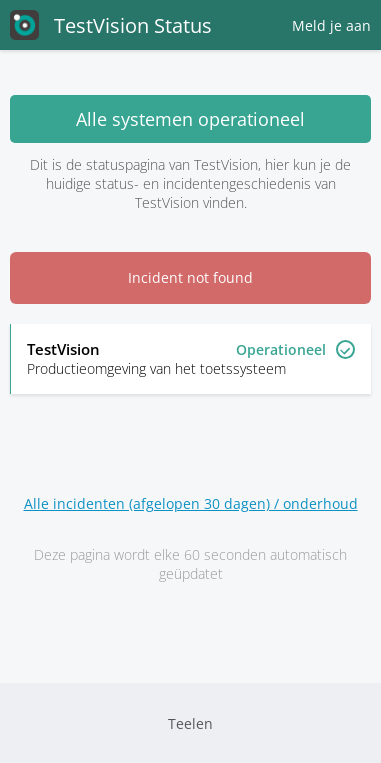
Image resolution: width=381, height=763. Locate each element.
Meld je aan (331, 25)
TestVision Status (111, 25)
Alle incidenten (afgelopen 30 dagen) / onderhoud (191, 503)
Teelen (190, 723)
